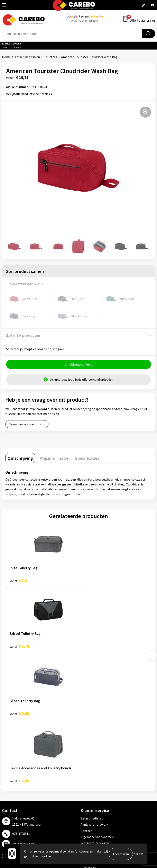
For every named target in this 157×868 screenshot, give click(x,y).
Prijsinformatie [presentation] (54, 459)
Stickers (86, 793)
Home (6, 57)
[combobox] (72, 34)
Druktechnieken (92, 729)
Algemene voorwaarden (97, 704)
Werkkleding (89, 762)
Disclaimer (88, 735)
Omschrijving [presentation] (20, 459)
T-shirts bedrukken (15, 774)
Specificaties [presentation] (87, 459)
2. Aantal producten (23, 335)
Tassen (85, 787)
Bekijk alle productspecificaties (29, 94)
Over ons (8, 762)
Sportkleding (90, 774)
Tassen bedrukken (27, 57)
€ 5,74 (93, 581)
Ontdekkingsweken (16, 756)
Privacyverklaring (93, 723)
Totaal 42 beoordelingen (84, 21)
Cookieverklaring (93, 717)
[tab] (20, 459)
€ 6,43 (93, 648)
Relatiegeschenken (94, 781)
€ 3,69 (19, 648)
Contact (86, 698)
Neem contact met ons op (27, 425)
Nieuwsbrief (10, 793)
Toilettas (50, 57)
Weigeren (138, 854)
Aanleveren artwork (94, 692)
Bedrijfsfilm (10, 787)
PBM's (85, 768)
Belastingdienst (92, 686)
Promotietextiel (92, 756)
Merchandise (11, 781)
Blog (5, 768)
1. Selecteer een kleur (25, 284)
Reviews (84, 16)
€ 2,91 (19, 581)
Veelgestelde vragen (95, 711)
